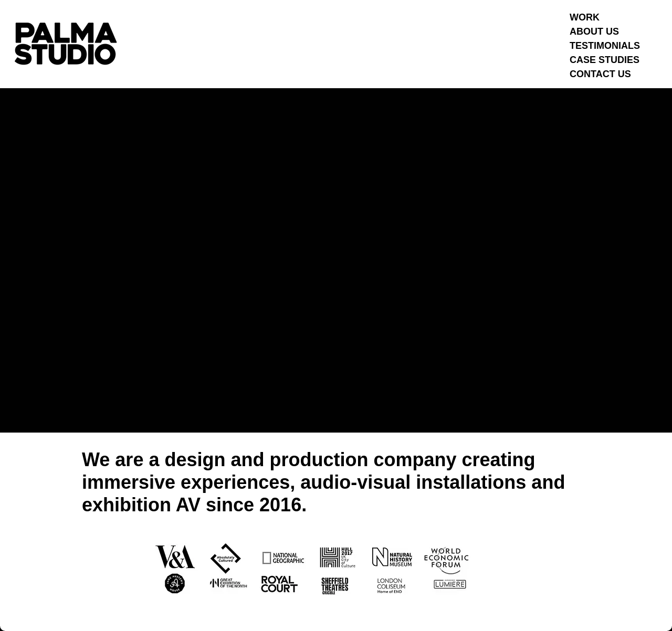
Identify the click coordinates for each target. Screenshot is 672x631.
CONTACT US (600, 74)
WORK (585, 17)
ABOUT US (594, 31)
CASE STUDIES (605, 60)
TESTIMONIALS (605, 46)
